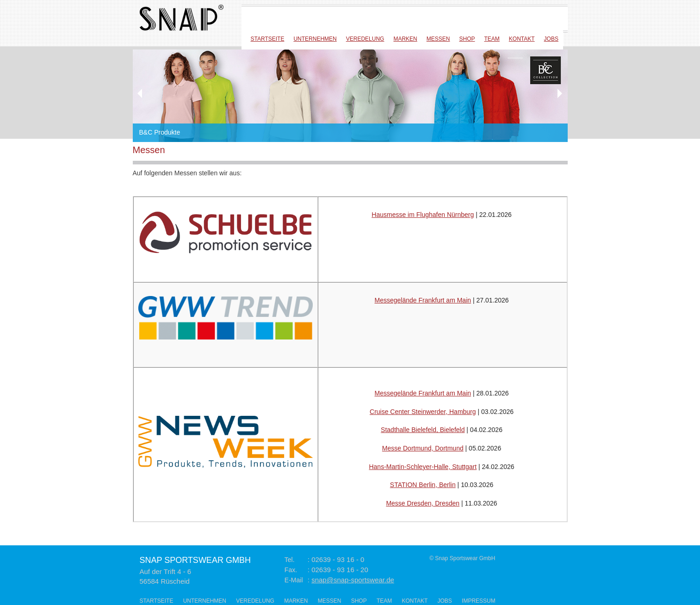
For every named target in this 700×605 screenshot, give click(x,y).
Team (492, 39)
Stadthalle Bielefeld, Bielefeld (423, 430)
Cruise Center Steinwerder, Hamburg (423, 412)
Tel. (290, 560)
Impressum (479, 601)
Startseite (268, 39)
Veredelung (365, 39)
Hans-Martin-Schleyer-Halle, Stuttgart (423, 467)
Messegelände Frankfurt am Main (423, 300)
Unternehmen (315, 39)
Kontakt (522, 39)
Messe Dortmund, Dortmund (423, 448)
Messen (438, 39)
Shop (467, 39)
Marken (405, 39)
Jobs (551, 39)
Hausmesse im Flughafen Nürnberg (423, 215)
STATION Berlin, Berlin (423, 485)
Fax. (291, 570)
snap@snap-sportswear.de (353, 580)
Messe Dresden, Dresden (423, 503)
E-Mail (294, 580)
